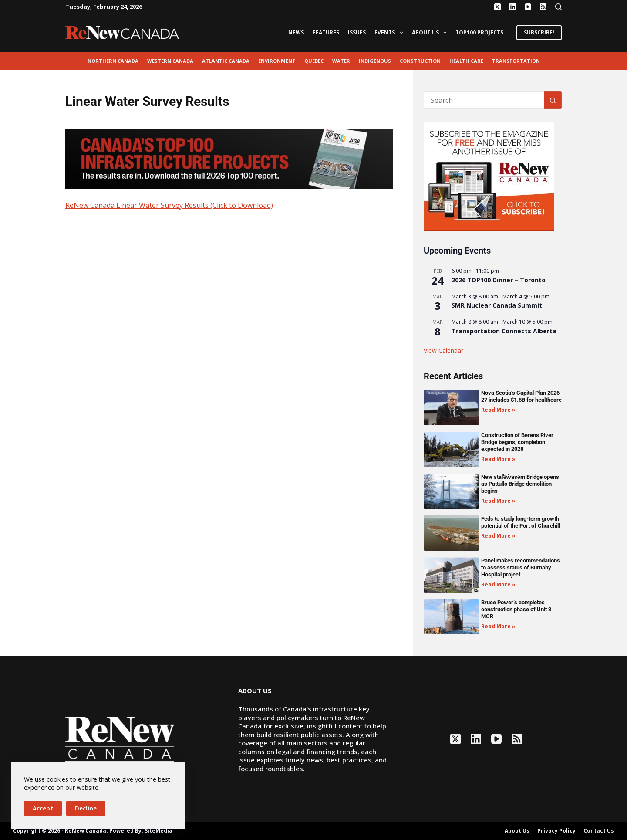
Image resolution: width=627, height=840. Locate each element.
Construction (420, 61)
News (296, 32)
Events (390, 33)
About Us (431, 33)
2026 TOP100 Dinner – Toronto (499, 280)
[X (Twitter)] (497, 7)
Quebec (314, 61)
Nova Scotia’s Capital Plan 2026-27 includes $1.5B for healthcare (521, 396)
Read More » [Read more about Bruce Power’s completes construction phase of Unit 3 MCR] (498, 626)
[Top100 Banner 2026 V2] (229, 158)
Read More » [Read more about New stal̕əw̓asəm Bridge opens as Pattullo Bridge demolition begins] (498, 501)
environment (277, 61)
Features (326, 32)
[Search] (558, 7)
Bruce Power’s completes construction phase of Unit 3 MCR (516, 609)
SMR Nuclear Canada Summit (497, 305)
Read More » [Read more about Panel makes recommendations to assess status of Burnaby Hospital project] (498, 584)
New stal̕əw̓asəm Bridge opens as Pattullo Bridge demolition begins (520, 484)
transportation (516, 61)
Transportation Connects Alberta (504, 331)
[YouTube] (528, 7)
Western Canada (170, 61)
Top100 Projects (479, 32)
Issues (357, 32)
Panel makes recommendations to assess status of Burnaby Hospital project (521, 567)
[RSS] (543, 7)
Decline (86, 808)
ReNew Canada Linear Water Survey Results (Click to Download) (169, 205)
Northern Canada (113, 61)
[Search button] (553, 100)
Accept (43, 808)
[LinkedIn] (513, 7)
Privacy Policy (556, 831)
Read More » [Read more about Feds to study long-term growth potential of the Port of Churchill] (498, 536)
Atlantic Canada (226, 61)
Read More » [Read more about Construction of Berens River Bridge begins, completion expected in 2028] (498, 459)
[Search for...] (484, 100)
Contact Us (599, 831)
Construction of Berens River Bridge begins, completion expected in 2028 (517, 442)
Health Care (466, 61)
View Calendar (443, 351)
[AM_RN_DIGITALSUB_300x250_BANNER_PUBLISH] (489, 176)
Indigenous (375, 61)
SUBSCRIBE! (539, 32)
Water (341, 61)
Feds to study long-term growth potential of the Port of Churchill (521, 522)
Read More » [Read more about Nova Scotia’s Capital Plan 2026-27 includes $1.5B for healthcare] (498, 410)
